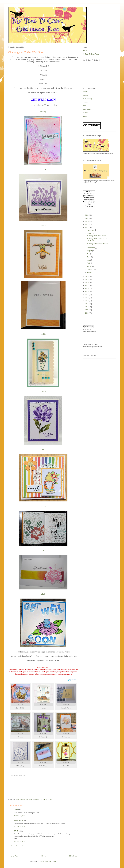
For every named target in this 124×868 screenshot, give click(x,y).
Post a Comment (17, 846)
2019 (87, 279)
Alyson (85, 116)
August (90, 251)
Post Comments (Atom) (48, 862)
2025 (87, 215)
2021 (87, 227)
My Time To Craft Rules (91, 54)
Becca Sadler (19, 820)
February (90, 269)
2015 (87, 291)
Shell (43, 594)
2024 (87, 218)
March (89, 266)
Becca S (85, 113)
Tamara (85, 95)
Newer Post (14, 856)
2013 (87, 298)
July (89, 254)
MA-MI (16, 831)
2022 (87, 224)
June (89, 257)
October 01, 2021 (20, 816)
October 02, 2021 (20, 841)
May (89, 260)
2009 (87, 310)
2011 (87, 304)
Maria (85, 106)
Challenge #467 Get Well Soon (97, 244)
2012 (87, 301)
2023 (87, 221)
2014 (87, 295)
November (91, 230)
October (90, 233)
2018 (87, 282)
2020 (87, 276)
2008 (87, 313)
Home (44, 856)
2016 (87, 288)
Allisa (16, 810)
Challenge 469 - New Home (96, 236)
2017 (87, 285)
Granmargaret (87, 109)
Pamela (85, 102)
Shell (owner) (87, 99)
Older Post (73, 856)
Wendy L (86, 92)
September (91, 248)
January (90, 272)
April (89, 263)
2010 (87, 307)
